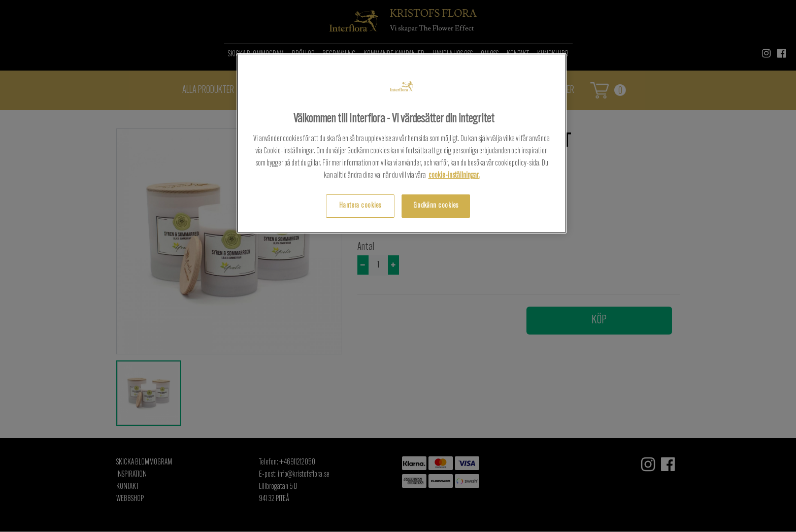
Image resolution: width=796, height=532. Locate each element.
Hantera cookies (360, 206)
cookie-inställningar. (454, 176)
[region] (402, 143)
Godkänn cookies (436, 206)
